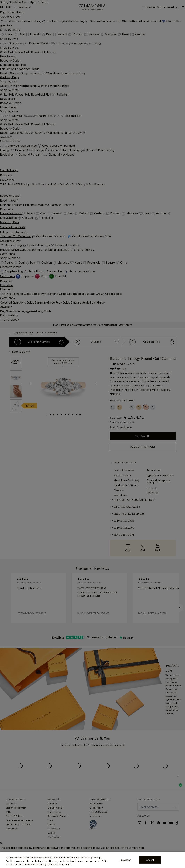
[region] (92, 860)
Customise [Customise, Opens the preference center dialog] (125, 860)
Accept (150, 860)
